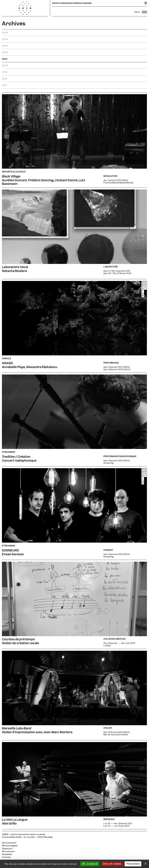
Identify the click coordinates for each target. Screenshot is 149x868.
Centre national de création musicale (72, 3)
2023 (5, 46)
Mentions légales (10, 846)
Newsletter (7, 854)
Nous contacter (9, 843)
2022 (5, 52)
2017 (4, 85)
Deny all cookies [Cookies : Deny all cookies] (112, 864)
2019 (5, 72)
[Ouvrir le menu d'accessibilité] (146, 3)
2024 (5, 39)
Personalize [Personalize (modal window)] (133, 864)
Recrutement (8, 851)
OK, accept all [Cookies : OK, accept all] (90, 864)
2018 (5, 79)
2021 (5, 59)
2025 (5, 33)
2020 (5, 65)
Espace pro (7, 849)
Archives (6, 857)
